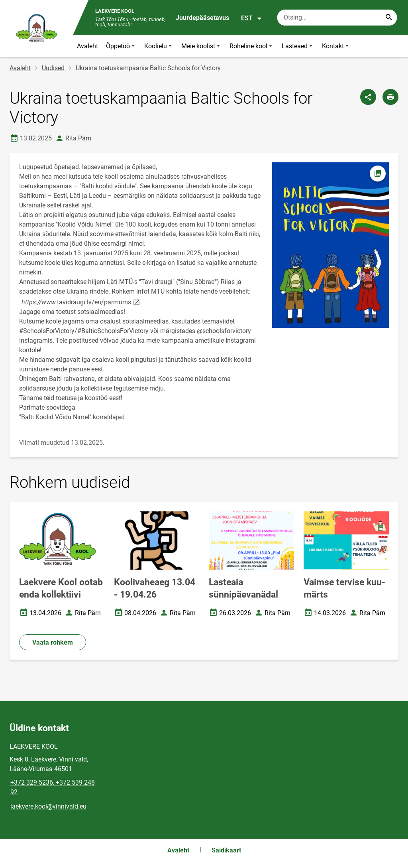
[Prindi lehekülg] (390, 97)
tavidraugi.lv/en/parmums (80, 302)
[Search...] (389, 18)
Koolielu (159, 46)
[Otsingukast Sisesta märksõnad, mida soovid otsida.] (337, 18)
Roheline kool (252, 46)
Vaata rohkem (53, 642)
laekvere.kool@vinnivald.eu (48, 806)
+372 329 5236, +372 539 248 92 (53, 787)
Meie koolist (201, 46)
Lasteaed (298, 46)
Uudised (53, 68)
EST (252, 18)
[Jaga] (368, 97)
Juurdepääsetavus (202, 18)
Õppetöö (121, 46)
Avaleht (87, 46)
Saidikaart (226, 850)
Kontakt (336, 46)
